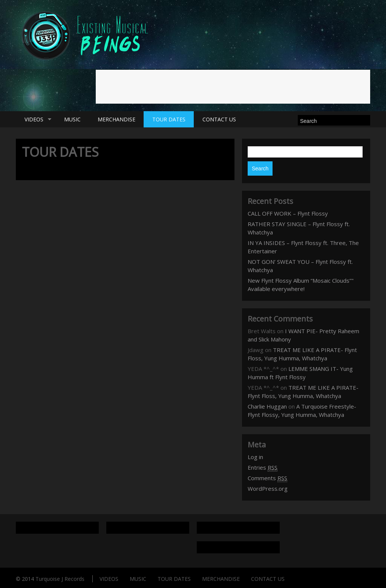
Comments (267, 478)
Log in (255, 457)
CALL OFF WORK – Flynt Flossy (288, 213)
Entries (263, 468)
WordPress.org (268, 488)
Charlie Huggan (267, 406)
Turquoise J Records (60, 579)
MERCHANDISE (116, 119)
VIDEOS (34, 119)
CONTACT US (219, 119)
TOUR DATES (169, 119)
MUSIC (72, 119)
